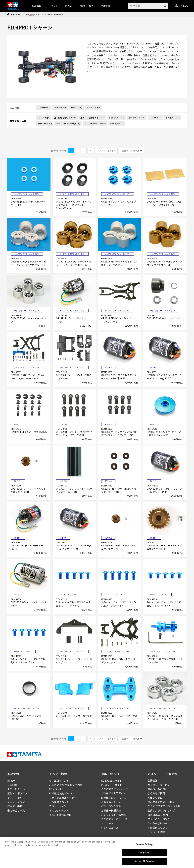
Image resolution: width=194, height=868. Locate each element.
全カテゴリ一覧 (16, 810)
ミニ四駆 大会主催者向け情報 (65, 785)
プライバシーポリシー (160, 819)
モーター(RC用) (45, 123)
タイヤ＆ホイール (137, 117)
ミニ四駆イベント (59, 780)
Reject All (144, 853)
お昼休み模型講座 (111, 810)
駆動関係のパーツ (117, 117)
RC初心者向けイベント (62, 793)
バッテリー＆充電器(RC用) (68, 123)
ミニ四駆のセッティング (115, 789)
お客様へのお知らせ (159, 789)
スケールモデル (16, 789)
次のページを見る (105, 150)
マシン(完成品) (117, 123)
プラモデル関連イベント (63, 798)
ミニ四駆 (12, 785)
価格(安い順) (76, 107)
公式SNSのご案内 (158, 815)
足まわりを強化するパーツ (92, 117)
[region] (97, 852)
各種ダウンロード (157, 798)
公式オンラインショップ (161, 810)
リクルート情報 (156, 832)
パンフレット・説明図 (114, 815)
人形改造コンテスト (112, 802)
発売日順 (44, 107)
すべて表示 (44, 117)
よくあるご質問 (156, 793)
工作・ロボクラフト (19, 793)
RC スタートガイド (112, 785)
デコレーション (16, 802)
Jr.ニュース (107, 823)
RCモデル (13, 780)
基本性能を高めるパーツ (65, 117)
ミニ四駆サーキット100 (114, 819)
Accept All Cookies (145, 861)
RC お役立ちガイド (112, 780)
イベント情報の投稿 (60, 815)
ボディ (155, 117)
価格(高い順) (60, 107)
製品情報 (37, 6)
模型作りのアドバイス (113, 798)
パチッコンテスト (111, 806)
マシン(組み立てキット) (95, 123)
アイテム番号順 (94, 107)
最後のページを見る (131, 150)
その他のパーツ (173, 117)
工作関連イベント (59, 802)
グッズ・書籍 (15, 806)
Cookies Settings (145, 844)
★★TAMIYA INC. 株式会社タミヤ (25, 14)
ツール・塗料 (15, 798)
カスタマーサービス (159, 785)
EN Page (182, 6)
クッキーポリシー (157, 823)
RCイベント (56, 789)
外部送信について (157, 828)
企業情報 (152, 780)
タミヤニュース (110, 828)
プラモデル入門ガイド (113, 793)
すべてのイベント (59, 810)
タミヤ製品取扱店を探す (161, 802)
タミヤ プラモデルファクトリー (165, 806)
